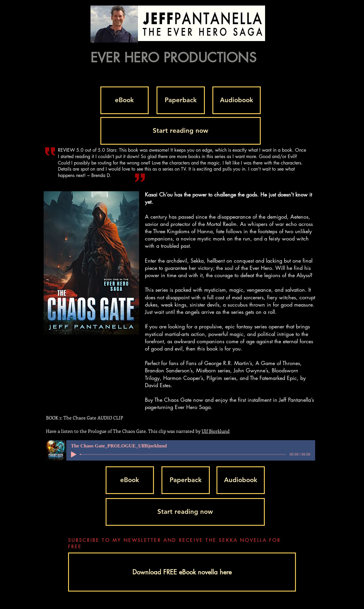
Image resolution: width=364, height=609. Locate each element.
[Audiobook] (237, 100)
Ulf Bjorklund (216, 431)
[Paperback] (181, 100)
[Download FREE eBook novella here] (182, 572)
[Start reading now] (181, 131)
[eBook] (125, 100)
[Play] (74, 454)
